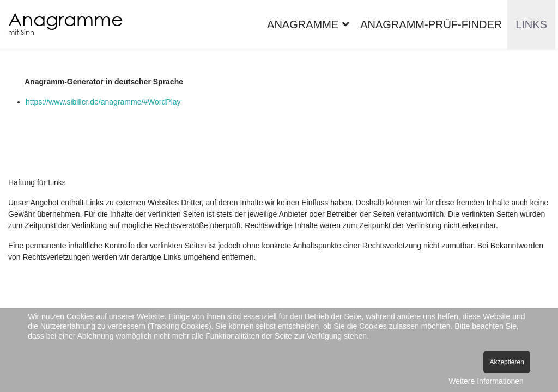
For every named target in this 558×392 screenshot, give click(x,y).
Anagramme (66, 19)
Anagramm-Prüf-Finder (431, 24)
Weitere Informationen (486, 381)
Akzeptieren (507, 362)
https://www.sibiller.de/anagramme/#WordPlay (103, 102)
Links (531, 24)
